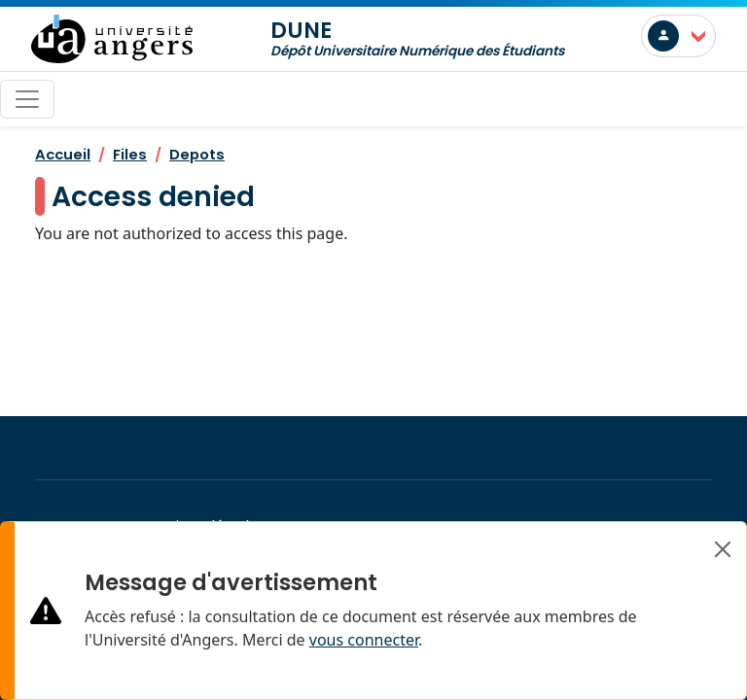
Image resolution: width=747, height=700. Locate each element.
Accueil (63, 154)
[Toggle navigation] (27, 99)
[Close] (723, 549)
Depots (197, 154)
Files (130, 154)
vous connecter (364, 640)
